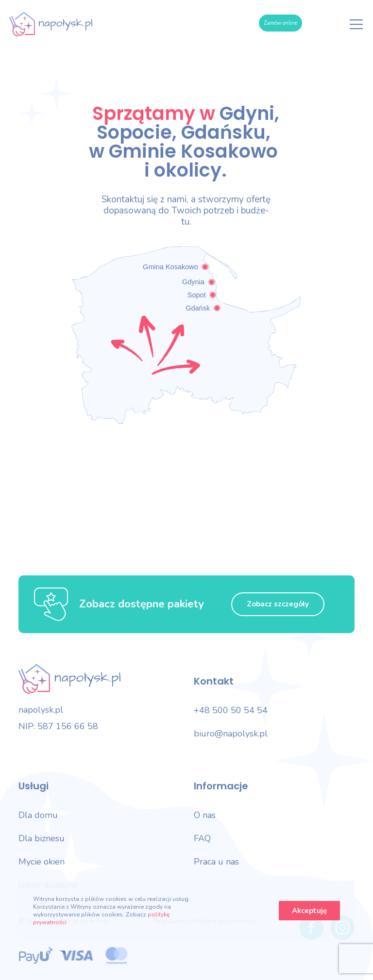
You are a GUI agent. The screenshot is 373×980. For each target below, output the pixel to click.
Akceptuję (309, 911)
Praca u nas (216, 862)
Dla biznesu (42, 838)
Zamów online (280, 23)
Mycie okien (42, 862)
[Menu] (356, 24)
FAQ (202, 838)
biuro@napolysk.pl (231, 734)
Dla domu (38, 815)
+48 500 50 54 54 (231, 710)
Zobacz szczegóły (278, 604)
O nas (205, 815)
